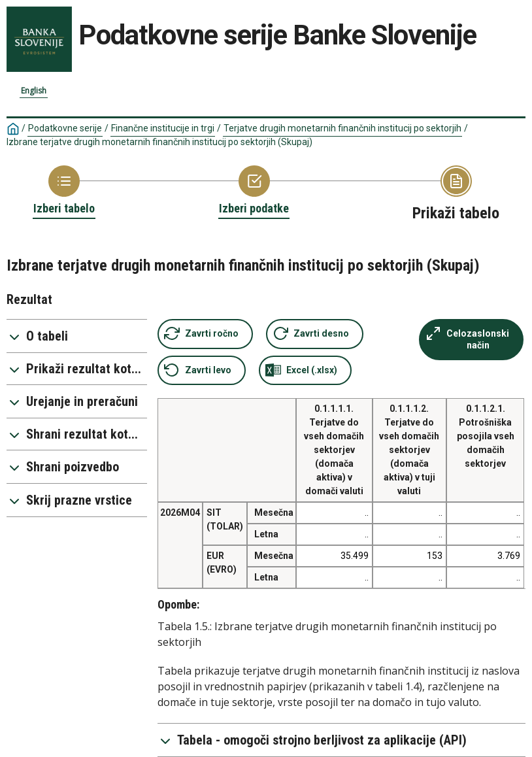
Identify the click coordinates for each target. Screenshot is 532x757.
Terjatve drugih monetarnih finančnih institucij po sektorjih (342, 128)
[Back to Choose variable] (254, 191)
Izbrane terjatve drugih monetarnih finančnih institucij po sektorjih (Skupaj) (159, 142)
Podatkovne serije (65, 128)
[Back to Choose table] (64, 191)
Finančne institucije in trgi (163, 128)
